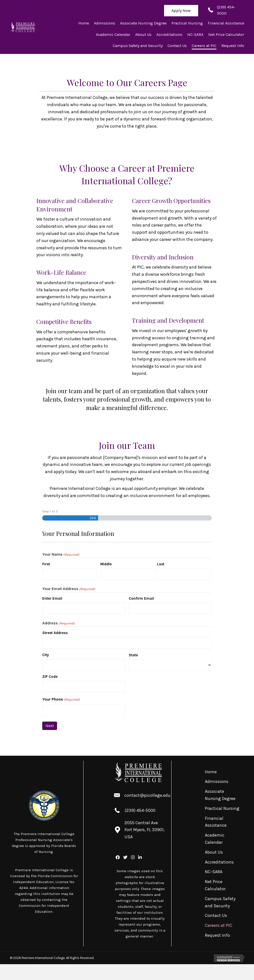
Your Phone (61, 700)
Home (211, 772)
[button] (181, 11)
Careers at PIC (219, 925)
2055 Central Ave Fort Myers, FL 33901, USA (145, 830)
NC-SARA (214, 872)
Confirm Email (141, 598)
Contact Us (216, 915)
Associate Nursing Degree (220, 795)
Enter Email (52, 598)
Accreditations (219, 862)
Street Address (55, 633)
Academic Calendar (215, 839)
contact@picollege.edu (147, 795)
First (46, 564)
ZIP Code (50, 677)
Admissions (217, 781)
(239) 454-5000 (140, 810)
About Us (214, 852)
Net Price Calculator (215, 885)
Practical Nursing (222, 808)
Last (161, 564)
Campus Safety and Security (220, 902)
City (46, 655)
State (133, 655)
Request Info (217, 935)
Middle (106, 564)
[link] (84, 23)
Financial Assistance (216, 822)
